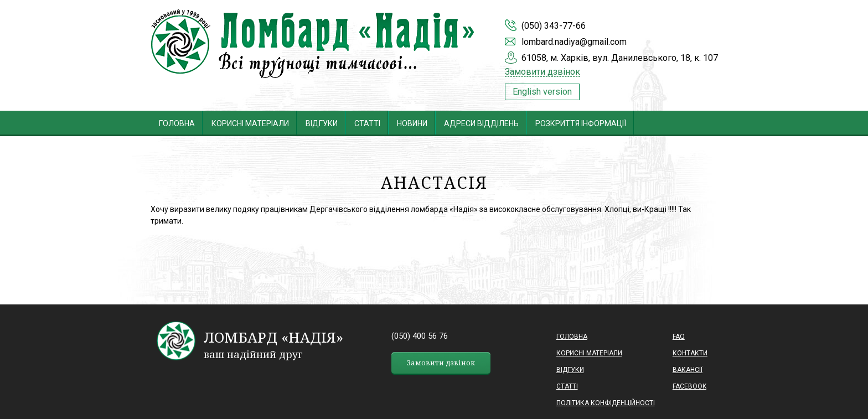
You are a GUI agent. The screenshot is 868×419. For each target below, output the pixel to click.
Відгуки (322, 123)
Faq (679, 337)
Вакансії (688, 370)
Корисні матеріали (250, 123)
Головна (177, 123)
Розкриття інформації (581, 123)
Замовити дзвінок (542, 72)
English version (542, 92)
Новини (412, 123)
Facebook (689, 386)
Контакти (690, 353)
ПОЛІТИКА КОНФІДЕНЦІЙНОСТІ (606, 403)
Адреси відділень (481, 123)
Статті (367, 123)
